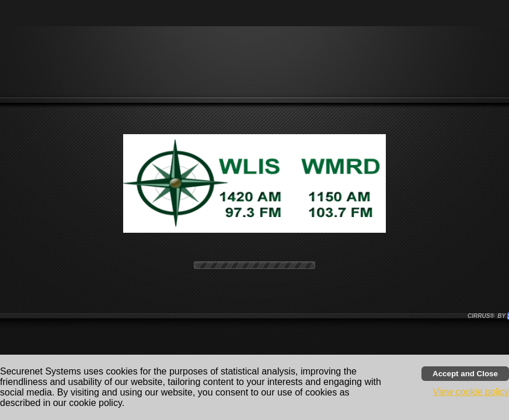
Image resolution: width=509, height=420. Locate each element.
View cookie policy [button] (471, 392)
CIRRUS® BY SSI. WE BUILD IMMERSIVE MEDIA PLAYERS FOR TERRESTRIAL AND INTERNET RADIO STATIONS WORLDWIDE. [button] (488, 316)
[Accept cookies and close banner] (465, 374)
